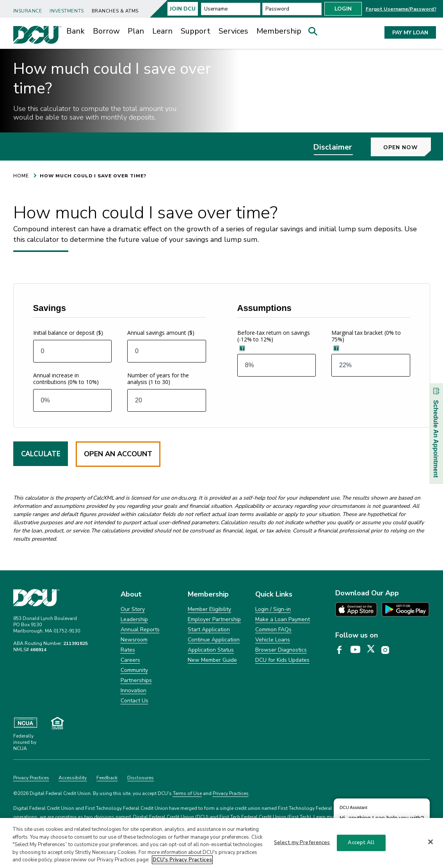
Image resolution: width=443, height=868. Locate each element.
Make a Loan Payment (283, 633)
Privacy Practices (231, 807)
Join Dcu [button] (183, 9)
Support (196, 31)
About (131, 608)
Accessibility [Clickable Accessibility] (73, 791)
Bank (76, 31)
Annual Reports (140, 643)
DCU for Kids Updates (282, 673)
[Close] (431, 842)
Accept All (361, 843)
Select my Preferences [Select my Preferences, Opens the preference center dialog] (302, 843)
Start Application (209, 643)
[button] (315, 33)
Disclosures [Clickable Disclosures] (141, 791)
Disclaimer (333, 160)
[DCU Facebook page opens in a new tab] (342, 664)
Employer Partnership (214, 633)
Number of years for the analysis (158, 392)
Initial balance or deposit (68, 346)
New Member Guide (212, 673)
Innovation (133, 704)
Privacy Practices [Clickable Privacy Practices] (31, 791)
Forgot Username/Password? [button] (401, 9)
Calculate (41, 467)
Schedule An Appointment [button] (436, 432)
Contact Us (134, 714)
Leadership (134, 633)
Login (343, 9)
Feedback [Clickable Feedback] (107, 791)
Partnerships (136, 694)
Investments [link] (67, 11)
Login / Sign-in (273, 622)
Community (134, 683)
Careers (130, 673)
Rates (128, 663)
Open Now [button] (401, 161)
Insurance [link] (28, 11)
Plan (136, 31)
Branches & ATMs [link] (115, 11)
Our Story (133, 622)
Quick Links (274, 608)
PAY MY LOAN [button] (410, 33)
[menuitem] (29, 8)
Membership (279, 31)
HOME (21, 189)
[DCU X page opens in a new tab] (374, 664)
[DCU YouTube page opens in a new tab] (358, 664)
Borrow (106, 31)
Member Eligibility (209, 622)
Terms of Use (187, 807)
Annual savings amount (161, 346)
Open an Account (118, 468)
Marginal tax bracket (366, 350)
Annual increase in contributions (66, 392)
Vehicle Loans (273, 653)
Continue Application (214, 653)
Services (233, 31)
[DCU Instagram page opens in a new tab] (388, 664)
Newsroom (134, 653)
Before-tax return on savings (274, 350)
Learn (162, 31)
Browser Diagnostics (281, 663)
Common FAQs (273, 643)
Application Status (211, 663)
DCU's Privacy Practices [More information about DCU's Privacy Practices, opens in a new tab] (182, 860)
